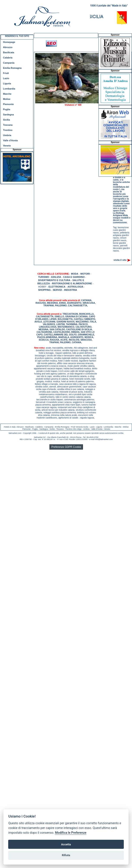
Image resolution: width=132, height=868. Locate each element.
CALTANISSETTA (77, 305)
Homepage (9, 42)
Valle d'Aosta (10, 140)
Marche (7, 94)
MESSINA (52, 303)
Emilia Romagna (12, 68)
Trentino (8, 130)
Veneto (7, 146)
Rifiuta (66, 855)
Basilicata (9, 52)
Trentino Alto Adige (73, 429)
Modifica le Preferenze (71, 833)
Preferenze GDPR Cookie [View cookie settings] (66, 447)
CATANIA (86, 300)
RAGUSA (41, 303)
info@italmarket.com (104, 439)
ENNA (62, 303)
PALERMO (61, 305)
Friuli (6, 73)
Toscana (8, 125)
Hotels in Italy (10, 427)
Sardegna (8, 115)
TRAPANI (49, 305)
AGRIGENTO (74, 303)
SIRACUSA (89, 303)
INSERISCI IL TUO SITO (17, 36)
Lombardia (9, 89)
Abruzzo (8, 47)
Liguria (7, 83)
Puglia (7, 109)
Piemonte (8, 104)
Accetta (66, 844)
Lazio (6, 78)
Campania (9, 63)
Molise (7, 99)
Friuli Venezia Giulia (80, 427)
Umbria (7, 135)
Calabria (8, 58)
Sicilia (6, 120)
